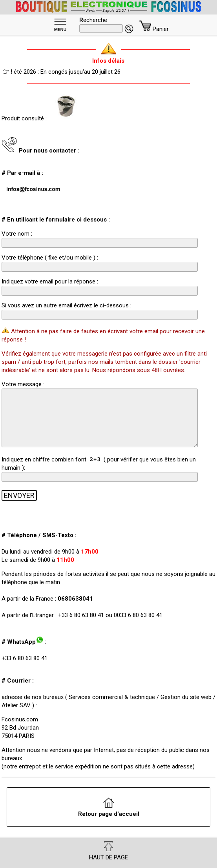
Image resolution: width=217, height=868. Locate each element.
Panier (154, 29)
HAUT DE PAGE (108, 851)
